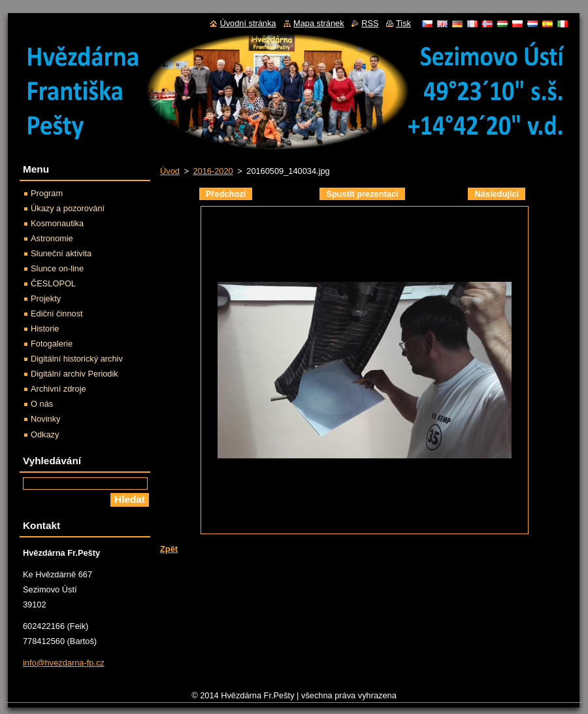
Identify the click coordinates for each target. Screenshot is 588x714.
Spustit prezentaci (362, 194)
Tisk (403, 23)
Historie (45, 329)
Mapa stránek (319, 23)
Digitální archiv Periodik (74, 374)
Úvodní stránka (248, 23)
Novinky (46, 419)
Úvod (170, 171)
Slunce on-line (57, 268)
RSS (370, 23)
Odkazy (45, 434)
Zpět (169, 549)
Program (47, 193)
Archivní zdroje (58, 389)
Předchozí (226, 194)
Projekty (46, 298)
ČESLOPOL (53, 283)
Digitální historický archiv (77, 359)
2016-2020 (213, 171)
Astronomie (52, 238)
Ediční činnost (57, 314)
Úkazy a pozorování (68, 208)
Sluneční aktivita (61, 253)
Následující (497, 194)
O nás (42, 404)
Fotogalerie (52, 344)
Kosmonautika (57, 223)
